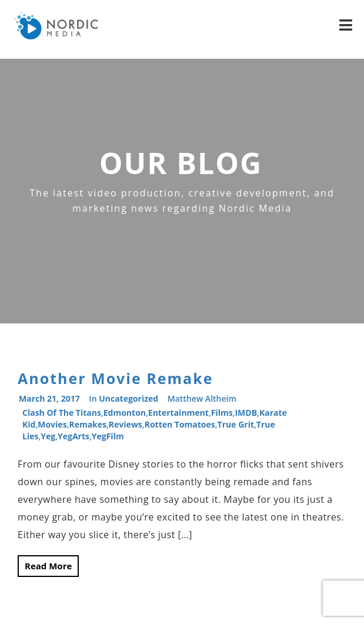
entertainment (178, 413)
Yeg (48, 436)
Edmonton (125, 413)
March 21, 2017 (49, 398)
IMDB (246, 413)
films (222, 413)
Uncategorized (128, 398)
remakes (88, 424)
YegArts (74, 436)
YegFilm (108, 436)
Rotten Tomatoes (180, 424)
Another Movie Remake (115, 378)
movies (52, 424)
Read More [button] (48, 566)
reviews (126, 424)
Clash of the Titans (62, 413)
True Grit (236, 424)
